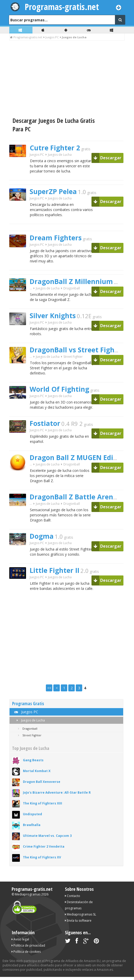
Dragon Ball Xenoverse (42, 782)
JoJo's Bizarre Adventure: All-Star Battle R (57, 793)
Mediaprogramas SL (81, 914)
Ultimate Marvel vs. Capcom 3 (47, 836)
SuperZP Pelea (53, 191)
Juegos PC (37, 155)
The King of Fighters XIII (43, 803)
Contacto (73, 896)
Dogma (42, 536)
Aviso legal (20, 939)
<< (49, 688)
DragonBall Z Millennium (71, 281)
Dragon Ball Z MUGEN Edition (78, 457)
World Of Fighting (59, 389)
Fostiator (45, 423)
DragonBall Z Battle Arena (73, 497)
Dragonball (72, 288)
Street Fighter (73, 357)
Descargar (107, 158)
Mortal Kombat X (37, 771)
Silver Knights (53, 316)
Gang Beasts (33, 760)
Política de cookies (26, 952)
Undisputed (32, 814)
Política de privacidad (28, 945)
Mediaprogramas (28, 894)
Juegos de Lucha (30, 720)
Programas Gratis (28, 704)
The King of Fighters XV (42, 857)
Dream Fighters (56, 238)
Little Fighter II (55, 570)
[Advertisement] (67, 79)
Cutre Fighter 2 (55, 148)
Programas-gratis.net (62, 7)
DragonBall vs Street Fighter (77, 350)
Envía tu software (78, 921)
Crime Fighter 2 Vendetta (44, 846)
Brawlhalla (32, 825)
